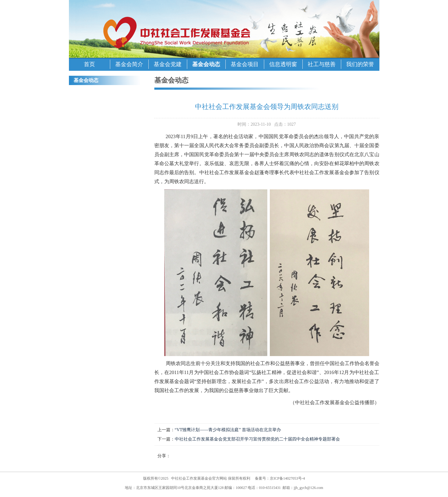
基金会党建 (168, 64)
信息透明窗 (283, 64)
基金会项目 (245, 64)
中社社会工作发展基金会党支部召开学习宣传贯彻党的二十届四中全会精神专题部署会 (257, 439)
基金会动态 (206, 64)
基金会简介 (129, 64)
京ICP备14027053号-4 (287, 478)
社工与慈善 (322, 64)
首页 (89, 64)
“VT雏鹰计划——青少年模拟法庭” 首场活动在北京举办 (228, 430)
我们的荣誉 (360, 64)
